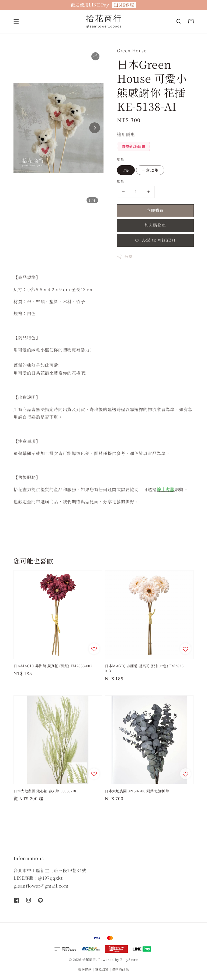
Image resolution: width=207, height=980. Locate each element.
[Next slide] (95, 128)
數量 (121, 159)
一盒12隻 (150, 170)
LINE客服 (124, 5)
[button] (16, 22)
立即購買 (155, 210)
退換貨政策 (120, 969)
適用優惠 (126, 134)
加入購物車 (155, 225)
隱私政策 (102, 969)
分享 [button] (125, 256)
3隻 (126, 170)
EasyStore (129, 959)
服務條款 (85, 969)
